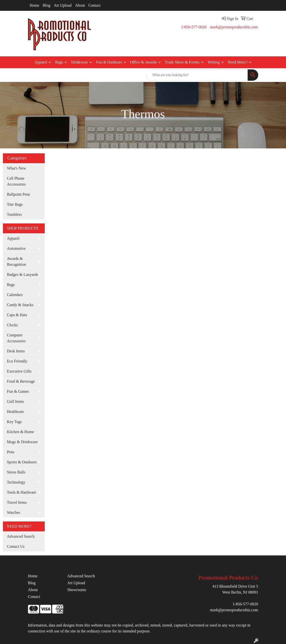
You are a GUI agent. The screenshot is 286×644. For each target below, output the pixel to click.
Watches (14, 512)
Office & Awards (143, 62)
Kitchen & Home (20, 432)
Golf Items (15, 401)
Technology (16, 482)
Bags (59, 62)
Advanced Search (21, 536)
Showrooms (76, 590)
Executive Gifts (19, 371)
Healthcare (15, 412)
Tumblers (14, 214)
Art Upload (63, 5)
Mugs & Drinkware (22, 442)
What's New (16, 168)
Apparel (41, 62)
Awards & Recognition (16, 261)
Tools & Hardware (22, 492)
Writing (214, 62)
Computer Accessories (16, 338)
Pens (11, 452)
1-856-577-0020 (194, 27)
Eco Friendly (17, 361)
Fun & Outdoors (109, 62)
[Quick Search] (197, 75)
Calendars (15, 295)
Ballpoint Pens (18, 194)
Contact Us (16, 546)
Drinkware (79, 62)
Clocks (12, 325)
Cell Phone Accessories (16, 181)
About (80, 5)
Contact (94, 5)
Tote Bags (15, 204)
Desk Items (16, 351)
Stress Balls (16, 472)
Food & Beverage (21, 381)
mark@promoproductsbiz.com (234, 27)
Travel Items (17, 502)
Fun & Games (18, 391)
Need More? (238, 62)
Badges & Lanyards (23, 275)
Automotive (16, 248)
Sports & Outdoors (22, 462)
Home (35, 5)
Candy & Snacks (20, 305)
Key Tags (14, 422)
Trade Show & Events (182, 62)
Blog (47, 5)
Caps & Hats (17, 315)
